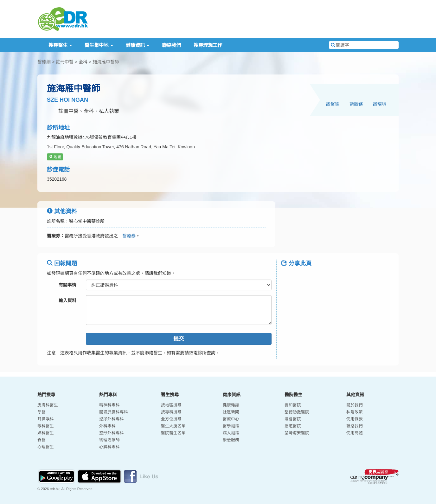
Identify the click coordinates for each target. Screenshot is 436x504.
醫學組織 (231, 426)
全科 (83, 62)
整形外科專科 (112, 433)
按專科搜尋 (171, 412)
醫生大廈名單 (173, 426)
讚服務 (356, 104)
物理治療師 (109, 440)
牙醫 (42, 412)
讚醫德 (333, 104)
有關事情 (67, 285)
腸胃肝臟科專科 (114, 412)
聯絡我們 (171, 45)
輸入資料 (67, 300)
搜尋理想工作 (208, 45)
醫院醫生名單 (173, 433)
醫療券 (127, 236)
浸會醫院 (293, 419)
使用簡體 (355, 433)
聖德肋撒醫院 (297, 412)
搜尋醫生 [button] (60, 45)
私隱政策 (355, 412)
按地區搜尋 (171, 405)
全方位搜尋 (171, 419)
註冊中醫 (65, 62)
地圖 (55, 157)
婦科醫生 (46, 433)
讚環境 (380, 104)
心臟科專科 (109, 447)
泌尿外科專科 (112, 419)
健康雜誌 (231, 405)
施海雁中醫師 (106, 62)
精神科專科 (109, 405)
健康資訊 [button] (138, 45)
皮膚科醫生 (48, 405)
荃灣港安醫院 (297, 433)
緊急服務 (231, 440)
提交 (179, 339)
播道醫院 (293, 426)
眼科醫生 (46, 426)
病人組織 (231, 433)
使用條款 (355, 419)
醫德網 (44, 62)
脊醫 (42, 440)
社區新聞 (231, 412)
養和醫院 (293, 405)
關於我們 (355, 405)
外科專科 (107, 426)
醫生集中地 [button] (99, 45)
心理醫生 (46, 447)
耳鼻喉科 (46, 419)
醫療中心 (231, 419)
